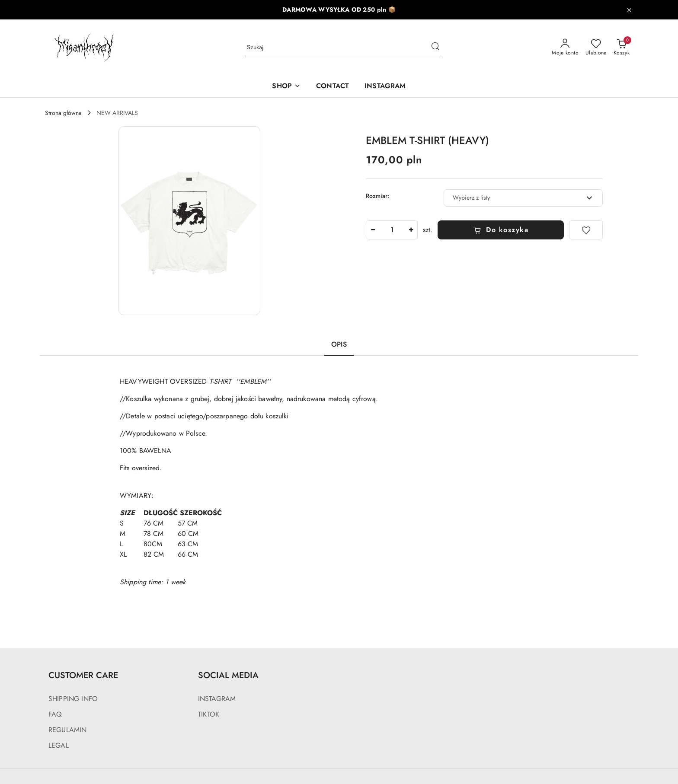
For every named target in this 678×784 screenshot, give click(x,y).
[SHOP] (286, 87)
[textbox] (512, 198)
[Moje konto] (565, 48)
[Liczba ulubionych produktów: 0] (596, 48)
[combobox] (523, 198)
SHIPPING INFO (73, 699)
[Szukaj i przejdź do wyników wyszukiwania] (435, 48)
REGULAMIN (67, 730)
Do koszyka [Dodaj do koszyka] (501, 230)
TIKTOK (209, 714)
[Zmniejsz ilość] (373, 230)
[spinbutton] (392, 230)
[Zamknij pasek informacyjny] (629, 10)
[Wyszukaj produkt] (343, 48)
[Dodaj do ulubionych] (586, 230)
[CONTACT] (333, 87)
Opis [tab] (339, 344)
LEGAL (59, 745)
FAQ (55, 714)
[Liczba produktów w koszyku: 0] (622, 48)
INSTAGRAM (217, 699)
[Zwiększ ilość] (411, 230)
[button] (189, 221)
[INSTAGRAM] (385, 87)
